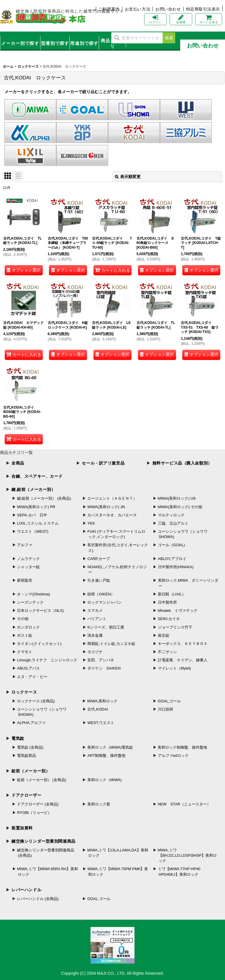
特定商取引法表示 (203, 9)
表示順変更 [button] (128, 177)
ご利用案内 (109, 9)
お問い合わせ (168, 9)
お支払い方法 (138, 9)
